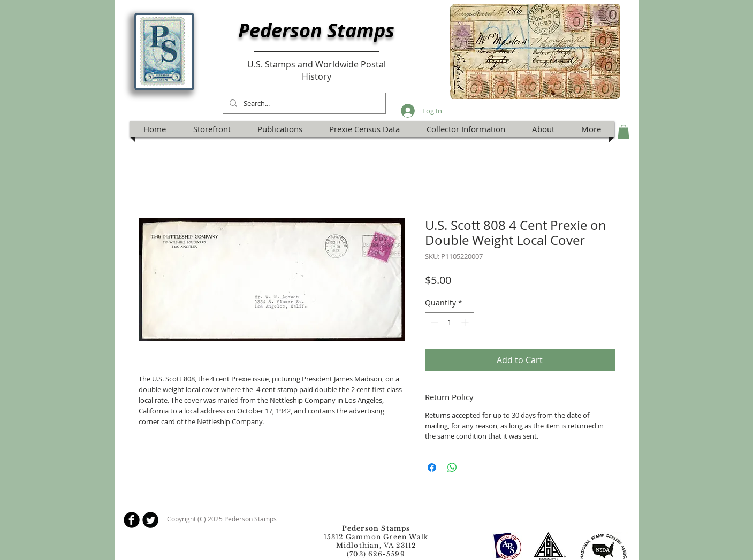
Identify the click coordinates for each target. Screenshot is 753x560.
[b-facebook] (132, 520)
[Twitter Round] (150, 520)
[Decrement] (433, 322)
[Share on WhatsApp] (452, 467)
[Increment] (466, 322)
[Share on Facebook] (432, 467)
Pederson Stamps (316, 30)
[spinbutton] (450, 322)
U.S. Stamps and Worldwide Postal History (317, 70)
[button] (623, 132)
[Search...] (303, 103)
